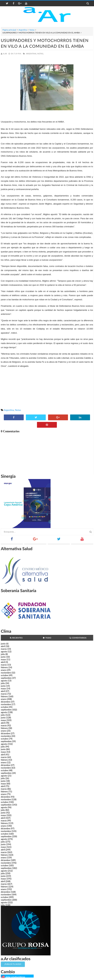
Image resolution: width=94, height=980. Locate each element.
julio (3, 654)
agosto (4, 652)
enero (4, 670)
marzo (4, 649)
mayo (3, 659)
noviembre (6, 673)
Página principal (9, 30)
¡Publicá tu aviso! (13, 964)
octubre (5, 675)
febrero (4, 667)
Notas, (41, 54)
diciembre (6, 702)
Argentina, (31, 54)
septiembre (6, 678)
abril (3, 646)
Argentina (23, 30)
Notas (32, 30)
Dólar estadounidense (15, 977)
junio (3, 644)
